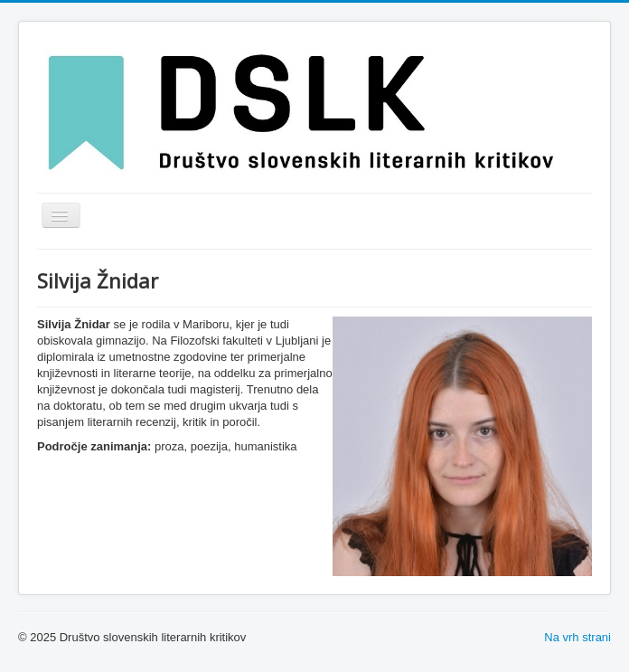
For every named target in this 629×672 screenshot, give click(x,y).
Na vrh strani (577, 637)
